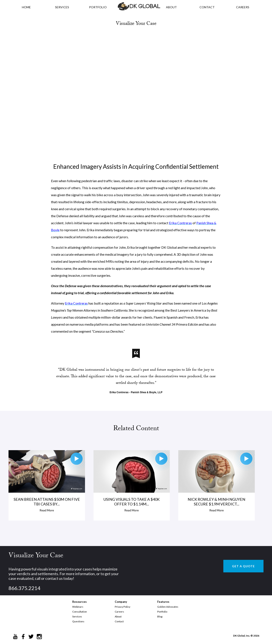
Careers (119, 612)
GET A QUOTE (243, 566)
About (118, 616)
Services (62, 7)
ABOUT (171, 7)
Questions (78, 621)
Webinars (78, 607)
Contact (119, 621)
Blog (160, 616)
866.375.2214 (24, 588)
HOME (26, 7)
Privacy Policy (123, 607)
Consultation (80, 612)
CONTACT (207, 7)
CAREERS (243, 7)
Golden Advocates (168, 607)
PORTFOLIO (98, 7)
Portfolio (162, 612)
